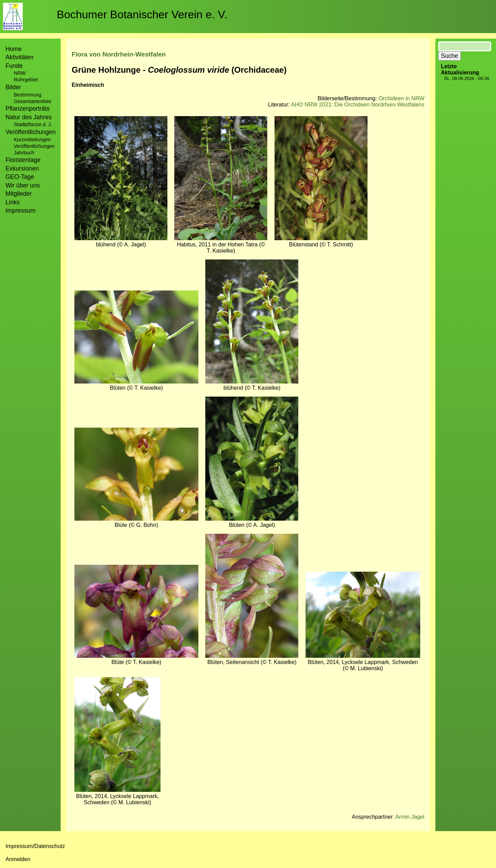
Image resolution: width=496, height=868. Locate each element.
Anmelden (18, 859)
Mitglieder (19, 194)
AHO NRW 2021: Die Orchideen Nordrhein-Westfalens (358, 105)
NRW (20, 73)
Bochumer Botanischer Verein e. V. (142, 14)
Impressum (20, 211)
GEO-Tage (20, 177)
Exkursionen (22, 169)
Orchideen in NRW (401, 98)
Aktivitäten (19, 57)
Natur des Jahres (29, 117)
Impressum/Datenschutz (35, 846)
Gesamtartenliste (33, 101)
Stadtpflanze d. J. (33, 124)
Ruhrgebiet (26, 80)
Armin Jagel (410, 817)
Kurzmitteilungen (32, 140)
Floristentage (23, 160)
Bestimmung (28, 95)
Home (14, 49)
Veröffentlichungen (34, 146)
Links (13, 202)
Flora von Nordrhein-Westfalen (119, 54)
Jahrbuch (24, 153)
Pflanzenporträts (28, 109)
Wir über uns (23, 185)
